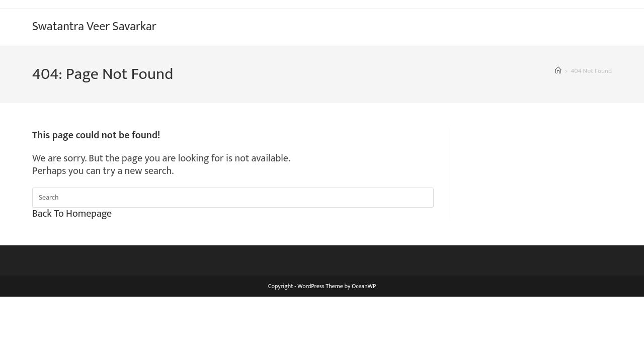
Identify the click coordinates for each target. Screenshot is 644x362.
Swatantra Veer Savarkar (94, 27)
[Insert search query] (233, 198)
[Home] (558, 71)
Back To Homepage (72, 214)
